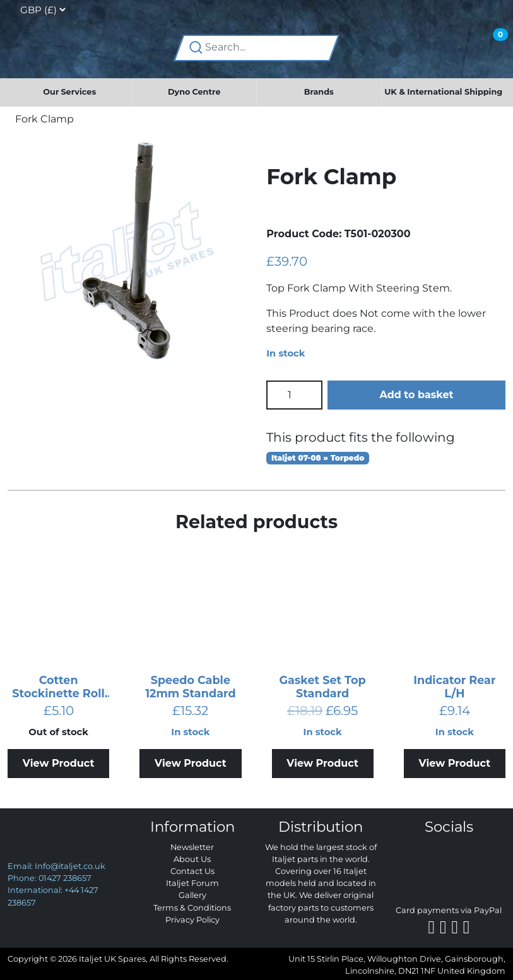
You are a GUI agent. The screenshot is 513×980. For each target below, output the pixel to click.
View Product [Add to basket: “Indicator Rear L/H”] (455, 763)
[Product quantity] (294, 395)
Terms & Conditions (192, 908)
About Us (192, 859)
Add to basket (416, 395)
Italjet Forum (192, 883)
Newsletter (192, 847)
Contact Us (192, 871)
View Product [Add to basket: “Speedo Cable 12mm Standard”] (191, 763)
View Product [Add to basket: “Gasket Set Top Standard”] (322, 763)
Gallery (192, 895)
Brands (319, 92)
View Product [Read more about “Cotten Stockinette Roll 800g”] (59, 763)
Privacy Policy (192, 920)
